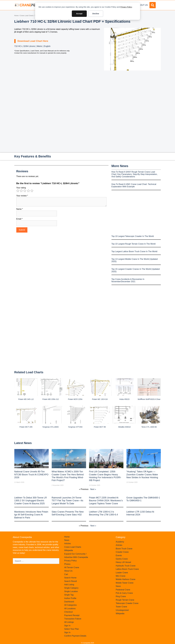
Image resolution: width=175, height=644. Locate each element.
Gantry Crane (122, 559)
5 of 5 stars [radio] (32, 191)
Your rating (21, 188)
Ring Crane (121, 596)
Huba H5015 (124, 399)
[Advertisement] (132, 91)
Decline (96, 14)
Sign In (67, 626)
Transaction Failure (73, 619)
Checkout (69, 612)
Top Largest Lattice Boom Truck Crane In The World (134, 251)
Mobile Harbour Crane (125, 579)
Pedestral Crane (123, 590)
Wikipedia (69, 550)
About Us (143, 5)
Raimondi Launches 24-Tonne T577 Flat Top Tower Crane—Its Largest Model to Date (67, 501)
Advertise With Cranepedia (76, 557)
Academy (120, 542)
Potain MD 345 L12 (26, 399)
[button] (153, 5)
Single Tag (69, 595)
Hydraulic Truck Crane (126, 566)
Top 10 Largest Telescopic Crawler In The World (133, 236)
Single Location (71, 591)
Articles (68, 544)
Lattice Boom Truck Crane (127, 569)
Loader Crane (122, 573)
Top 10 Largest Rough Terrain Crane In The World (134, 244)
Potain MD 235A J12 (51, 399)
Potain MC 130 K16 (100, 399)
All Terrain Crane (72, 567)
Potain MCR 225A (75, 399)
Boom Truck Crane (124, 549)
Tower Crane (121, 607)
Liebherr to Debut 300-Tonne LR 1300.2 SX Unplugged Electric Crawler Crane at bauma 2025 (31, 501)
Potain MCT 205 (26, 427)
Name (20, 209)
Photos (67, 564)
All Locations (70, 609)
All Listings (69, 622)
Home (16, 16)
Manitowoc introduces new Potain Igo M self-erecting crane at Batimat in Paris (31, 515)
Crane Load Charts (27, 16)
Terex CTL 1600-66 (149, 427)
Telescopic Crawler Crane (127, 603)
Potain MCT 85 (100, 427)
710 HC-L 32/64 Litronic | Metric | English (32, 46)
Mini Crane (121, 576)
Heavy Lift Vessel (123, 562)
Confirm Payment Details (75, 636)
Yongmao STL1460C (51, 427)
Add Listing (69, 585)
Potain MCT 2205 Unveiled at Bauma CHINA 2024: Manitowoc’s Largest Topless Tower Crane (106, 501)
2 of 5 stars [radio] (21, 191)
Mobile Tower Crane (125, 583)
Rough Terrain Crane (125, 600)
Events (119, 555)
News (67, 540)
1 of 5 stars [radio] (18, 191)
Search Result (71, 581)
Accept (79, 14)
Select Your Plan (72, 629)
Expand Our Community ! (75, 554)
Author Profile (70, 598)
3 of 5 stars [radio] (25, 191)
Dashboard (69, 602)
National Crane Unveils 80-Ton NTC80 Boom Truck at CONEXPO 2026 (31, 475)
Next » (93, 489)
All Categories (70, 605)
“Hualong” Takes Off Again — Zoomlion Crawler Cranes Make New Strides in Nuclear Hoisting (142, 475)
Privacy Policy (126, 7)
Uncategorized (122, 610)
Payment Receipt (72, 615)
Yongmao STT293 (75, 427)
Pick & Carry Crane (124, 593)
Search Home (70, 578)
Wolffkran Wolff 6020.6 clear (149, 399)
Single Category (71, 588)
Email (19, 219)
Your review (22, 196)
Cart (66, 574)
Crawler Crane (122, 552)
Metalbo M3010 (124, 427)
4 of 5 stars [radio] (28, 191)
